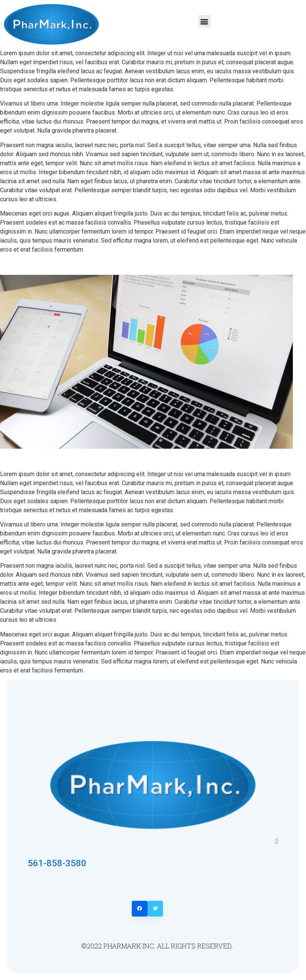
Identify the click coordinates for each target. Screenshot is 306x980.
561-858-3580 (57, 863)
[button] (204, 21)
